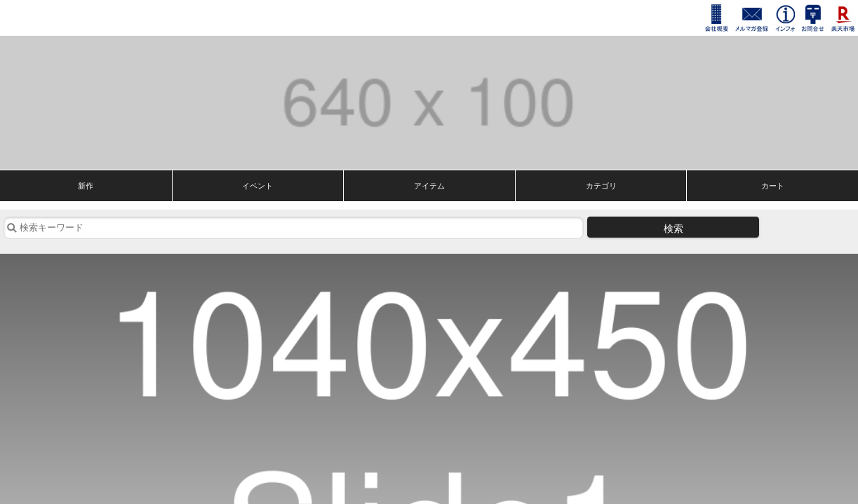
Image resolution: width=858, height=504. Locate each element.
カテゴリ (601, 186)
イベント (257, 186)
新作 (86, 186)
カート (773, 186)
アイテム (429, 186)
